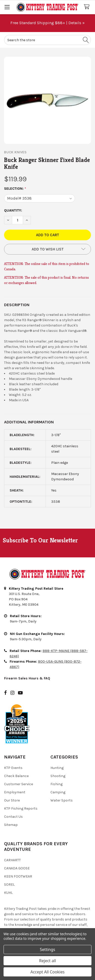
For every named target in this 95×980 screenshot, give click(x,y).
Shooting (58, 776)
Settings (47, 949)
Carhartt (12, 860)
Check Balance (16, 776)
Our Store (12, 800)
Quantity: (13, 210)
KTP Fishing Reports (21, 808)
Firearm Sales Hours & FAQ (27, 678)
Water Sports (62, 800)
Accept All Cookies (48, 972)
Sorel (9, 885)
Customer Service (18, 784)
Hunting (57, 768)
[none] (48, 100)
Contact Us (13, 817)
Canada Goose (17, 868)
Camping (58, 792)
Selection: (15, 189)
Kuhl (8, 893)
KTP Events (13, 768)
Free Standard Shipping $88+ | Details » (48, 23)
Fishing (56, 784)
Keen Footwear (18, 876)
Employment (15, 792)
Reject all (47, 961)
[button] (48, 249)
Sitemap (11, 825)
